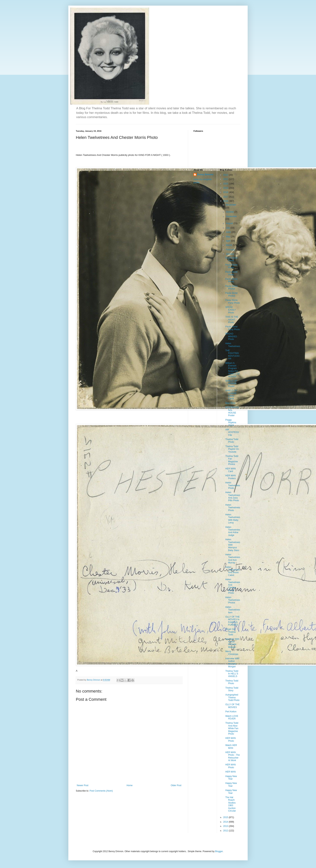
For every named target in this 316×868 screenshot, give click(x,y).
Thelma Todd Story (232, 689)
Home (130, 785)
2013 (226, 826)
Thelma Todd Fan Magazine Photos (232, 460)
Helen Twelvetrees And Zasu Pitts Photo (233, 496)
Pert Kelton (231, 712)
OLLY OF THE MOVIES (232, 706)
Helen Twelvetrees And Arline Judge (233, 531)
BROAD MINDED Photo (231, 336)
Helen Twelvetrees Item (233, 610)
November (231, 205)
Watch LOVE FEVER (232, 717)
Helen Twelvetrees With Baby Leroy (233, 519)
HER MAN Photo (230, 739)
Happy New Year (231, 778)
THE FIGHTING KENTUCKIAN (232, 355)
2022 (226, 175)
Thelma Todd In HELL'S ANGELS (232, 674)
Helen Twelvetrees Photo (233, 485)
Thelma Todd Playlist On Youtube (232, 449)
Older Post (176, 785)
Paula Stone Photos (231, 287)
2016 (226, 201)
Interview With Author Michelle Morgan (232, 643)
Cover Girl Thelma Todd (230, 632)
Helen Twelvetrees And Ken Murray (233, 559)
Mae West (230, 403)
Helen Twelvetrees (233, 345)
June (229, 232)
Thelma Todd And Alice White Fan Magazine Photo (232, 728)
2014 (226, 822)
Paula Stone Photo (231, 259)
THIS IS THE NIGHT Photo (232, 320)
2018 (226, 192)
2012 (226, 831)
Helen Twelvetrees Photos (233, 600)
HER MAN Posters (230, 477)
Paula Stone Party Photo (233, 301)
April (228, 241)
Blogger (219, 851)
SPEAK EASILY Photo (230, 310)
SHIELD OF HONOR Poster (231, 384)
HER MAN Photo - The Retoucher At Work (232, 756)
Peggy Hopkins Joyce (231, 423)
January (230, 254)
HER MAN (230, 772)
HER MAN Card (230, 470)
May (228, 237)
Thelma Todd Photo (232, 441)
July (228, 228)
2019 (226, 188)
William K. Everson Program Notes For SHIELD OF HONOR (233, 370)
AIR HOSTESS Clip (232, 432)
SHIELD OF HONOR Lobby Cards (231, 395)
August (230, 223)
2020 (226, 184)
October (230, 212)
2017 (226, 197)
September (231, 216)
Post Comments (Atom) (101, 791)
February (231, 250)
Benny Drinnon (205, 175)
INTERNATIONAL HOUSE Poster (232, 411)
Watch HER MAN (231, 747)
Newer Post (83, 785)
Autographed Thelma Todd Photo (232, 697)
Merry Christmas (232, 653)
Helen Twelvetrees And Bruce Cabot (233, 571)
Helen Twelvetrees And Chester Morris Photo (233, 586)
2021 (226, 179)
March (229, 245)
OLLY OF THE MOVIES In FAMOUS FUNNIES (232, 621)
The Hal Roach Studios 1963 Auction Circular (230, 804)
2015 (226, 817)
